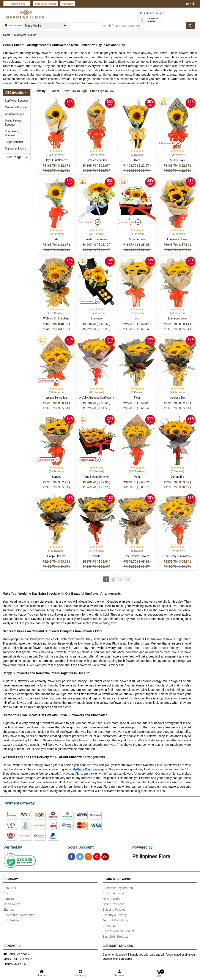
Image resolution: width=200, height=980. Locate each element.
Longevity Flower (177, 239)
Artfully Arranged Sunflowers (97, 397)
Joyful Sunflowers (56, 160)
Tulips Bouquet (14, 142)
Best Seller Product (45, 4)
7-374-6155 (19, 962)
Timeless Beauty (97, 160)
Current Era (177, 477)
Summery (97, 318)
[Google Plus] (105, 855)
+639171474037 (22, 958)
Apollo (97, 556)
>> (127, 579)
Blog (6, 892)
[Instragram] (88, 855)
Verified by (12, 846)
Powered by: (142, 846)
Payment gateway (17, 803)
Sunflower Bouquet (25, 35)
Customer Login (113, 892)
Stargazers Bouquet (12, 133)
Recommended (17, 4)
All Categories (15, 92)
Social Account (80, 846)
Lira (137, 318)
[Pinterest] (97, 855)
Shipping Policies (114, 908)
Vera (137, 477)
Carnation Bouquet (16, 107)
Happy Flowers (56, 556)
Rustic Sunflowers (97, 239)
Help (191, 4)
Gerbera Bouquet (15, 114)
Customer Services (118, 944)
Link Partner (12, 919)
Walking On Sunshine (56, 318)
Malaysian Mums (15, 148)
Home (7, 35)
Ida (56, 239)
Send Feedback (16, 953)
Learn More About (117, 878)
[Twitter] (80, 855)
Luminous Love (177, 318)
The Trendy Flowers (137, 556)
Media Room (12, 903)
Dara (137, 160)
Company (11, 878)
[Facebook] (72, 855)
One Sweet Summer (97, 477)
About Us (10, 887)
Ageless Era (177, 397)
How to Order (112, 897)
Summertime (137, 239)
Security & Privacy (115, 914)
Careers (9, 897)
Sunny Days (177, 160)
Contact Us (12, 944)
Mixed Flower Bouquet (13, 123)
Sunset (56, 477)
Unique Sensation (56, 397)
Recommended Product (118, 930)
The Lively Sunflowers (177, 556)
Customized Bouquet (152, 13)
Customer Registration (118, 887)
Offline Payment (113, 903)
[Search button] (190, 26)
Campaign (110, 924)
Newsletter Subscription (19, 914)
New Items (68, 4)
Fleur (137, 397)
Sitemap (9, 908)
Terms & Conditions (116, 919)
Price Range (13, 157)
